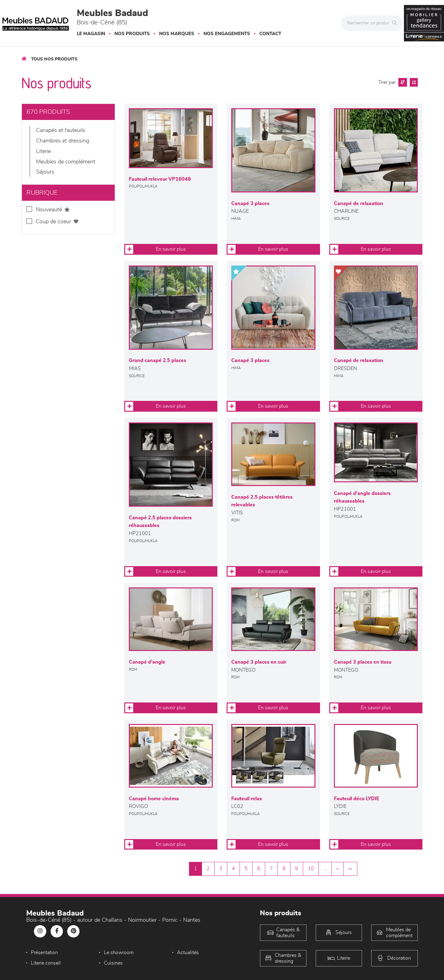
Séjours (45, 172)
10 (311, 869)
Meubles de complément (66, 162)
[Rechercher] (396, 23)
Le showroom (119, 953)
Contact (270, 34)
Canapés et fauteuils (61, 130)
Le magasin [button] (91, 34)
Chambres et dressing (63, 141)
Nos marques (177, 34)
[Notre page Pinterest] (73, 931)
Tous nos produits (54, 59)
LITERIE (43, 151)
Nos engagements (227, 34)
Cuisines (113, 963)
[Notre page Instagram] (40, 931)
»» (350, 869)
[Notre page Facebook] (57, 931)
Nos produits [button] (132, 34)
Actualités (188, 953)
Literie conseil (46, 963)
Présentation (44, 953)
